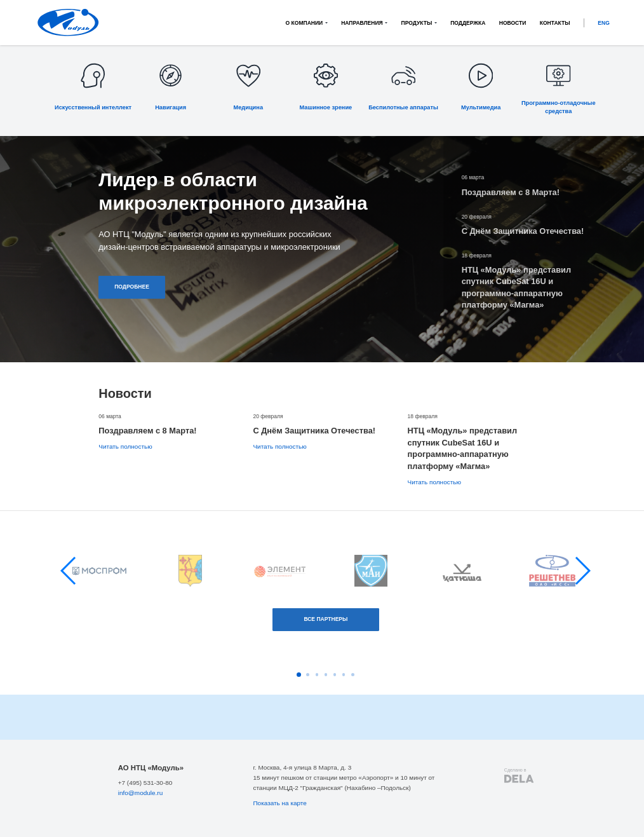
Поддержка (468, 23)
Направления (362, 23)
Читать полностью (125, 446)
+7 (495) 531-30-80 (145, 783)
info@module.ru (141, 793)
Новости (513, 23)
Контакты (555, 23)
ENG (604, 23)
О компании (305, 23)
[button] (69, 571)
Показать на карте (279, 803)
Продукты (417, 23)
